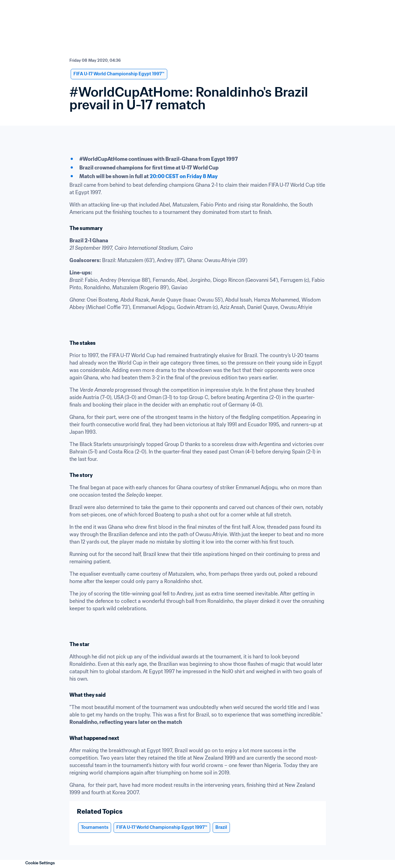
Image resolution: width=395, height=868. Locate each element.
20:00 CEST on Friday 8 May (184, 176)
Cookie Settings (40, 863)
